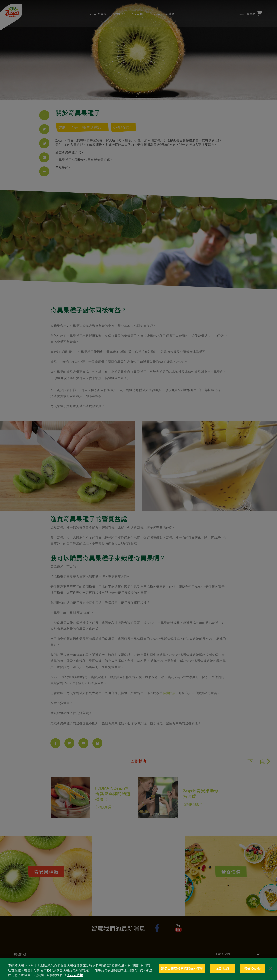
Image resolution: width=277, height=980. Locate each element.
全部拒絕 (222, 968)
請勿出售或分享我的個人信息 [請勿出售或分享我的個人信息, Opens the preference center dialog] (182, 968)
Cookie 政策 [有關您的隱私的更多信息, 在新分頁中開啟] (75, 975)
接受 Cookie (252, 968)
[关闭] (271, 969)
